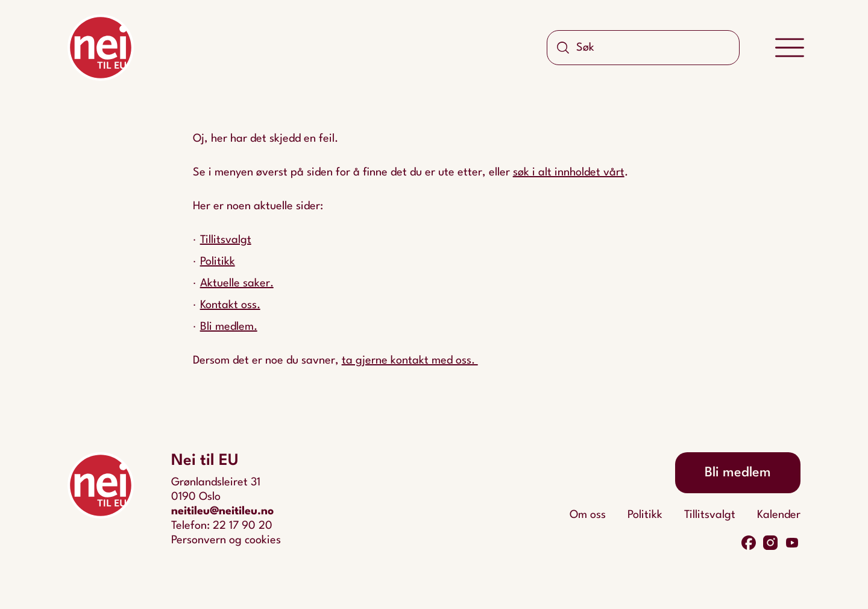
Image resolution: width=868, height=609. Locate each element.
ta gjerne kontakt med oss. (410, 361)
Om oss (588, 515)
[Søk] (563, 48)
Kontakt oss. (230, 305)
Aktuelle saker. (237, 283)
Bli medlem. (229, 327)
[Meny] (790, 48)
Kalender (779, 515)
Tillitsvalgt (226, 240)
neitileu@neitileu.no (222, 511)
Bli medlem (738, 473)
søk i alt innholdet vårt (569, 172)
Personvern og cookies (226, 540)
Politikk (218, 262)
